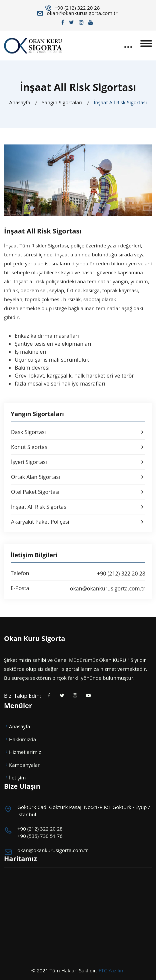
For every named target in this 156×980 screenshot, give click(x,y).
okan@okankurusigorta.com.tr (82, 13)
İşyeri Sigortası (78, 462)
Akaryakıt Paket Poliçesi (78, 522)
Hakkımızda (20, 739)
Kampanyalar (22, 765)
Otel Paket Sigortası (78, 492)
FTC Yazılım (112, 970)
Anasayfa (19, 102)
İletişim (15, 777)
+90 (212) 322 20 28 (77, 8)
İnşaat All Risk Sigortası (78, 507)
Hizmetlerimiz (22, 752)
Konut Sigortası (78, 447)
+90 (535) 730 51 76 (40, 836)
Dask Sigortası (78, 432)
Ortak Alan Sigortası (78, 477)
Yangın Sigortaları (62, 102)
